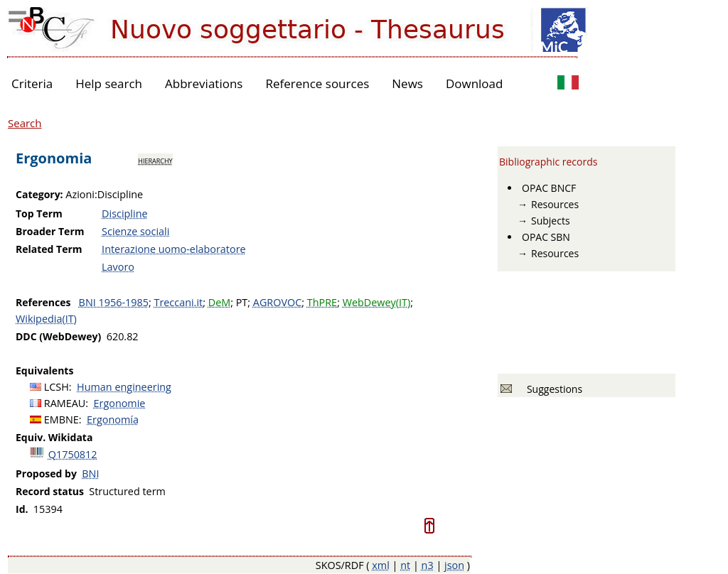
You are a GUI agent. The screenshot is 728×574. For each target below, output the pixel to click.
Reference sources (317, 83)
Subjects (551, 221)
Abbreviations (204, 83)
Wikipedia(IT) (46, 319)
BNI (90, 473)
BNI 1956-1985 (114, 302)
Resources (555, 204)
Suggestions (552, 389)
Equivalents (44, 370)
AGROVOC (277, 302)
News (407, 83)
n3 (428, 565)
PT (242, 302)
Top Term (39, 213)
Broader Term (50, 231)
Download (475, 83)
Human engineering (124, 387)
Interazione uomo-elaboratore (174, 249)
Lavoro (118, 267)
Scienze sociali (135, 231)
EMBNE (61, 419)
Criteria (32, 83)
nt (405, 565)
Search (25, 123)
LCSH (57, 387)
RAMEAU (65, 403)
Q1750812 (73, 454)
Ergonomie (120, 403)
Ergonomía (113, 419)
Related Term (49, 249)
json (454, 565)
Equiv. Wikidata (54, 437)
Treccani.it (178, 302)
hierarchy (155, 160)
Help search (109, 83)
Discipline (124, 213)
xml (381, 565)
